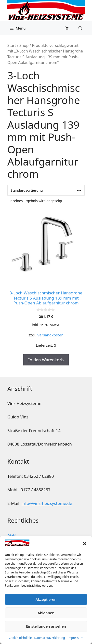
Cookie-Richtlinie (20, 638)
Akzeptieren (46, 599)
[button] (85, 544)
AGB (12, 535)
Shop (24, 45)
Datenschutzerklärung (50, 638)
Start (12, 45)
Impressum (75, 638)
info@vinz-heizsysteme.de (47, 503)
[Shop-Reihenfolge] (46, 190)
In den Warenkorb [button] (46, 360)
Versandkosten (50, 335)
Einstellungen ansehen (46, 626)
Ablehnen (46, 613)
